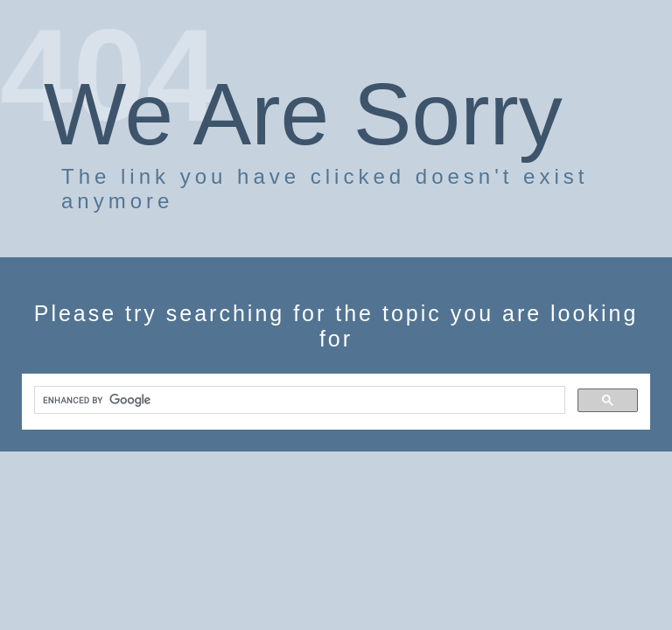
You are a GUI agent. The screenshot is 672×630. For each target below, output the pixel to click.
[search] (298, 400)
